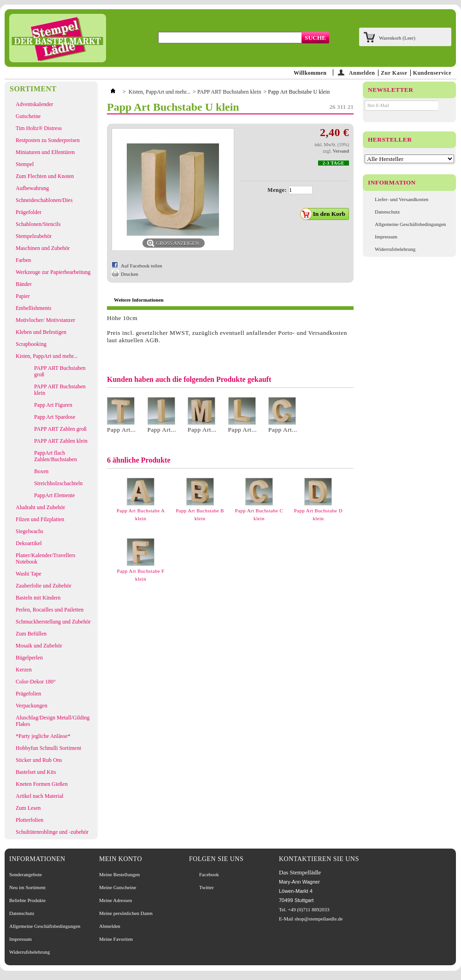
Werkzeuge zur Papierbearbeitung (53, 272)
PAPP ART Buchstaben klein (60, 390)
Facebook (209, 874)
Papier (23, 296)
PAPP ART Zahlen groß (60, 429)
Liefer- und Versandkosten (402, 199)
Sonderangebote (26, 874)
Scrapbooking (31, 344)
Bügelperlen (29, 658)
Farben (23, 260)
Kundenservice (432, 73)
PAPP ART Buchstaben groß (60, 371)
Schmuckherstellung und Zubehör (53, 622)
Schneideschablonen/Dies (44, 200)
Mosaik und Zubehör (39, 646)
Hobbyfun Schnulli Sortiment (48, 748)
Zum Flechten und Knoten (45, 176)
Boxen (41, 471)
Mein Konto (121, 859)
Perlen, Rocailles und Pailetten (50, 610)
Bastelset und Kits (36, 772)
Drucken (130, 274)
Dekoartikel (29, 543)
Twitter (207, 887)
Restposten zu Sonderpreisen (48, 140)
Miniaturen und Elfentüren (45, 152)
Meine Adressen (115, 900)
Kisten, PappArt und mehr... (47, 356)
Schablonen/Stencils (38, 224)
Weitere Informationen (139, 300)
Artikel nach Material (39, 796)
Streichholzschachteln (58, 483)
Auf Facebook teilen (142, 266)
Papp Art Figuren (53, 405)
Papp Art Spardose (55, 417)
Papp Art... (121, 430)
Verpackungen (32, 706)
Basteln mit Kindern (38, 598)
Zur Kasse (394, 73)
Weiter (350, 496)
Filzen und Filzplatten (40, 519)
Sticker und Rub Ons (39, 760)
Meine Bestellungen (119, 874)
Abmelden (110, 926)
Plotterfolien (30, 820)
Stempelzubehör (34, 236)
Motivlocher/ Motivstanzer (45, 320)
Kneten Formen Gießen (42, 784)
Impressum (386, 237)
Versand (341, 151)
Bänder (24, 284)
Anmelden (362, 73)
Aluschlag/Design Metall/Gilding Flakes (53, 721)
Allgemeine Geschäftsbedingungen (410, 224)
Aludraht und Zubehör (40, 507)
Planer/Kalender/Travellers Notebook (46, 558)
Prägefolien (28, 694)
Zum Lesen (28, 808)
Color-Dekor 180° (36, 682)
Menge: (277, 190)
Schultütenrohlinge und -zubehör (52, 832)
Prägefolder (29, 212)
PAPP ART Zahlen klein (61, 441)
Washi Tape (29, 574)
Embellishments (33, 308)
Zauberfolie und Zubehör (44, 586)
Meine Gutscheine (118, 887)
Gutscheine (28, 116)
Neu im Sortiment (27, 887)
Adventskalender (34, 104)
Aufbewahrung (32, 188)
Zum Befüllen (31, 634)
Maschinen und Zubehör (43, 248)
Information (392, 182)
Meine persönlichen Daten (126, 913)
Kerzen (24, 670)
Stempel (25, 164)
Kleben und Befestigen (41, 332)
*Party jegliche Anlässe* (43, 736)
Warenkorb (397, 38)
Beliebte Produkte (27, 900)
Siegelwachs (30, 531)
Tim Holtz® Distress (39, 128)
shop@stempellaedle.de (319, 919)
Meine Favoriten (116, 939)
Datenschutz (387, 212)
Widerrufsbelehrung (395, 249)
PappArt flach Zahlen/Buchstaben (56, 456)
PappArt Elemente (54, 495)
